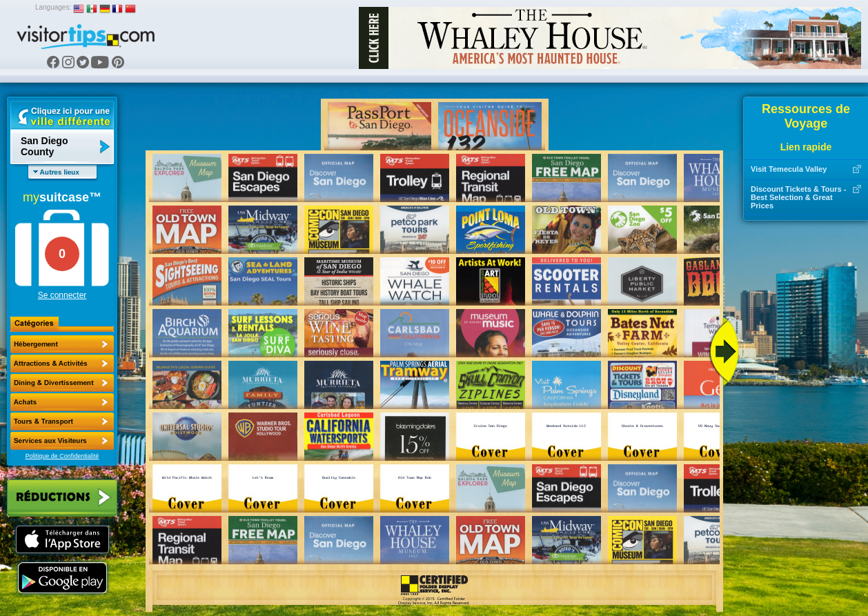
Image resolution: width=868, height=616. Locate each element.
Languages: (53, 7)
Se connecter (62, 295)
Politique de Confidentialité (62, 456)
